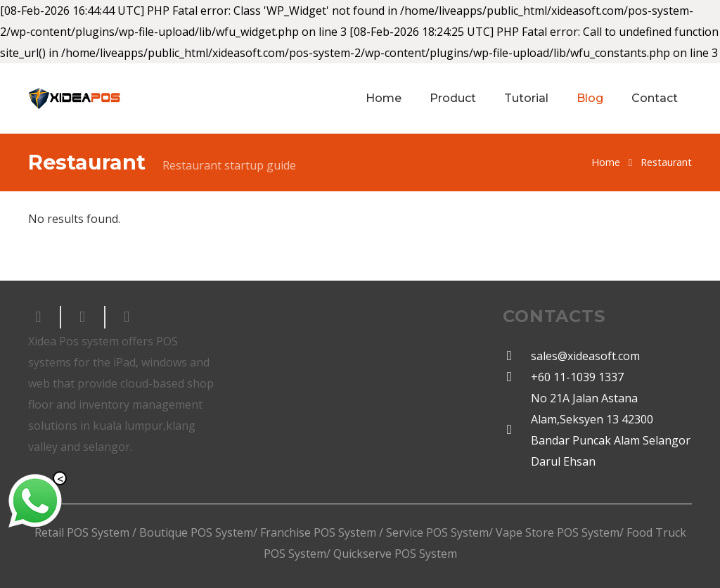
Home (606, 162)
